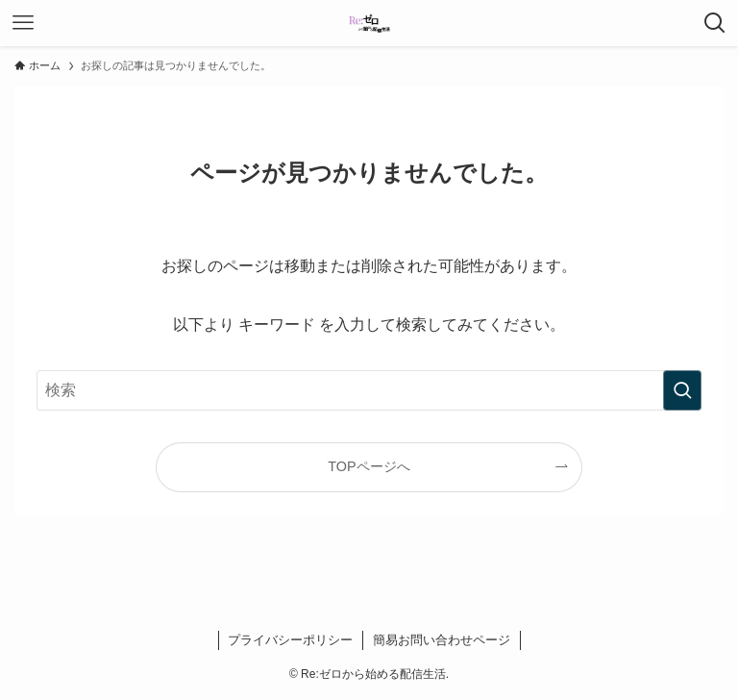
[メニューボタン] (23, 23)
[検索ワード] (369, 390)
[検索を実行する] (682, 390)
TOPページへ (369, 466)
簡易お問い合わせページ (442, 640)
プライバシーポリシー (290, 640)
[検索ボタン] (715, 23)
